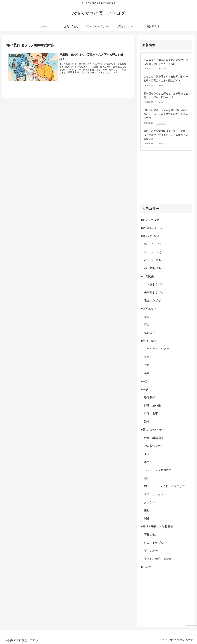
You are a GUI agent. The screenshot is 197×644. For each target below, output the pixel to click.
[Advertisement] (166, 177)
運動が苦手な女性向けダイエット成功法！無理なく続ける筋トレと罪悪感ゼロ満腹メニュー (166, 135)
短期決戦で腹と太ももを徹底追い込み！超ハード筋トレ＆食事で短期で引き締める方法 (166, 114)
